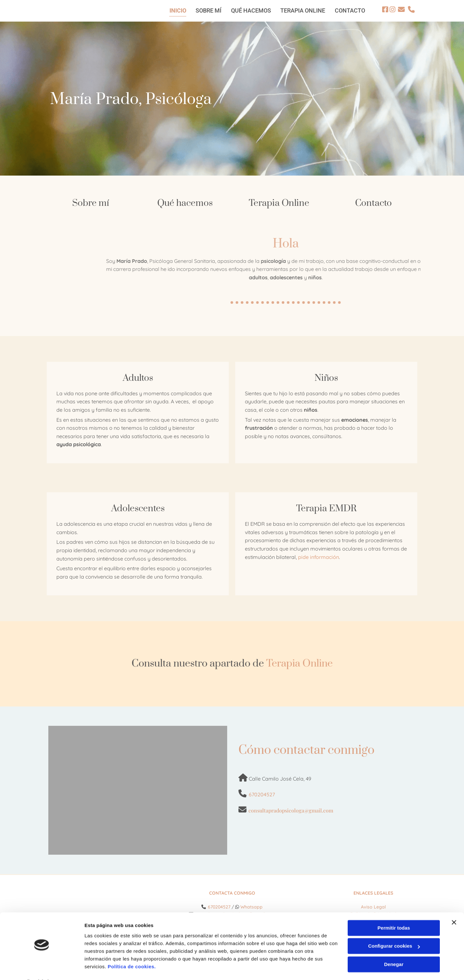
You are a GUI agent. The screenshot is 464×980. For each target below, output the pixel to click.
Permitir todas (394, 911)
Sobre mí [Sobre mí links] (208, 10)
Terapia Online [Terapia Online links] (303, 10)
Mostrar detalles (103, 967)
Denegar (394, 947)
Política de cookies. (132, 950)
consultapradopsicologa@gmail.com (291, 810)
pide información (319, 556)
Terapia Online (279, 203)
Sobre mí (91, 203)
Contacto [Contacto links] (350, 10)
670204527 (262, 794)
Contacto (373, 203)
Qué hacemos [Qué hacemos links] (251, 10)
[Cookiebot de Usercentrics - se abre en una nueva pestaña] (42, 967)
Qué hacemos (185, 203)
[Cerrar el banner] (454, 905)
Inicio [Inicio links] (177, 10)
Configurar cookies (394, 929)
